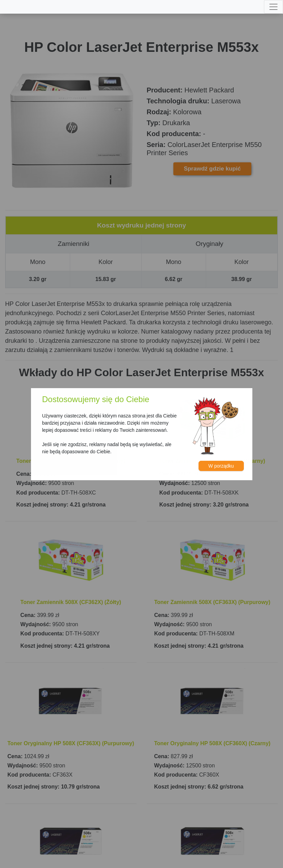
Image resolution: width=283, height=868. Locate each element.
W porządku (221, 466)
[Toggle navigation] (273, 7)
